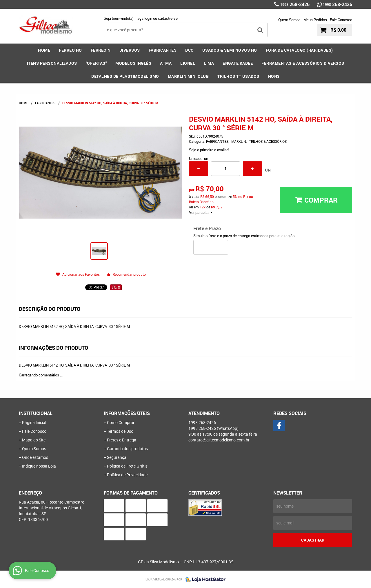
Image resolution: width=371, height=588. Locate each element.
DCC (189, 50)
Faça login (144, 18)
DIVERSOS (130, 50)
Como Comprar (121, 422)
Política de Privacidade (127, 475)
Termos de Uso (120, 431)
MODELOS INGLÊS (133, 63)
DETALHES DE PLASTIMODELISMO (125, 76)
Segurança (117, 457)
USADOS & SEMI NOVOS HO (230, 50)
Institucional (36, 413)
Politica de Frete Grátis (127, 466)
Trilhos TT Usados (238, 76)
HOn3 (274, 76)
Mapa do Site (34, 440)
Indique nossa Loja (39, 466)
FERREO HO (70, 50)
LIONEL (188, 63)
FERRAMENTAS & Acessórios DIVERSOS (303, 63)
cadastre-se (168, 18)
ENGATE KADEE (238, 63)
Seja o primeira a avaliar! (209, 150)
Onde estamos (35, 457)
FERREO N (101, 50)
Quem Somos (289, 20)
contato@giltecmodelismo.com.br (219, 440)
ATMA (166, 63)
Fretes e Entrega (122, 440)
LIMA (209, 63)
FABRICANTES (163, 50)
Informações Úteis (127, 413)
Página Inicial (34, 422)
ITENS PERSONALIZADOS (52, 63)
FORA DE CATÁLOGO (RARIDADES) (299, 50)
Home (44, 50)
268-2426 (295, 4)
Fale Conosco (341, 20)
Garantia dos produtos (127, 449)
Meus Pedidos (315, 20)
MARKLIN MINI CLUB (188, 76)
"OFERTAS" (96, 63)
